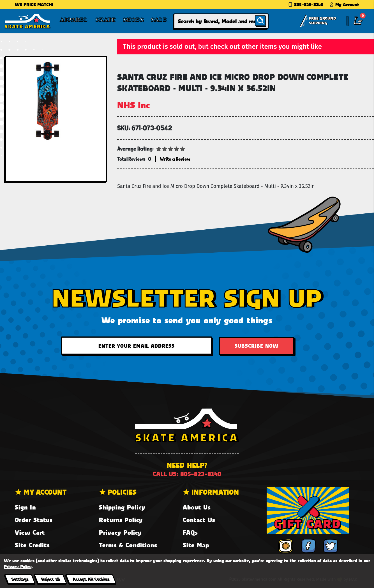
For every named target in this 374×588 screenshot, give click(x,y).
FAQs (190, 532)
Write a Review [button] (175, 159)
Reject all (50, 579)
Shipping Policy (122, 507)
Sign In (25, 507)
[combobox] (221, 21)
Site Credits (32, 545)
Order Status (34, 520)
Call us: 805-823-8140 (187, 474)
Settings (20, 579)
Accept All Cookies (91, 579)
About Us (197, 507)
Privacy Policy (120, 532)
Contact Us (199, 520)
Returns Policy (121, 520)
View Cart (30, 532)
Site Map (196, 545)
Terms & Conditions (128, 545)
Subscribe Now (257, 346)
